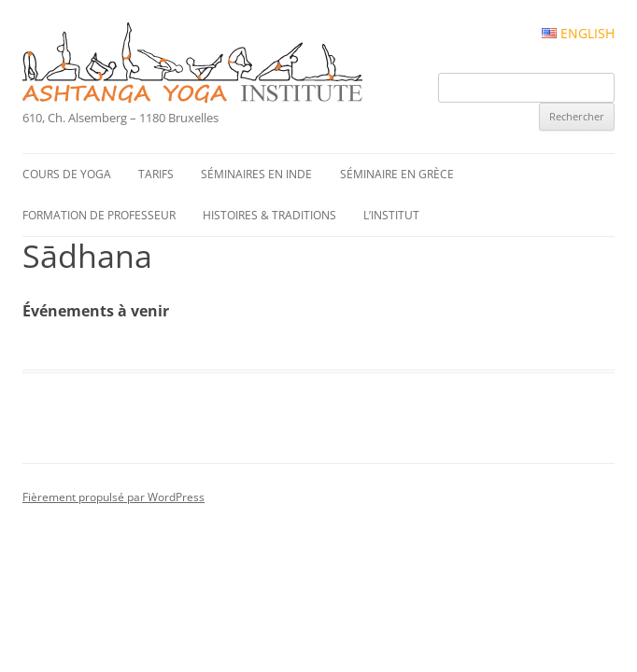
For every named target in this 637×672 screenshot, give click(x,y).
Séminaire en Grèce (397, 174)
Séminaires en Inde (256, 174)
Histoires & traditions (269, 215)
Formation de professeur (99, 215)
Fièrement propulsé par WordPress (113, 497)
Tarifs (156, 174)
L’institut (391, 215)
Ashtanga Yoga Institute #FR (224, 64)
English (578, 34)
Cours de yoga (67, 174)
